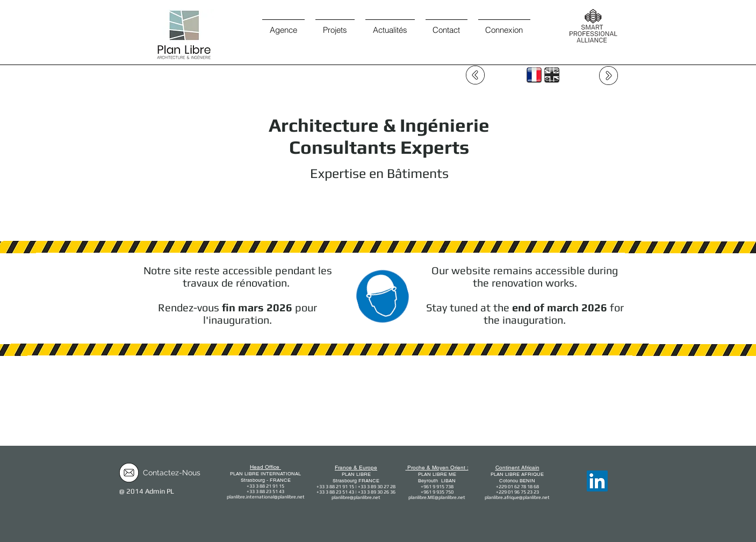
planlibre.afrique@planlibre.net (517, 497)
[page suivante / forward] (609, 76)
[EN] (552, 75)
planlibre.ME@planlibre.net (437, 497)
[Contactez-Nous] (172, 473)
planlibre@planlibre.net (356, 497)
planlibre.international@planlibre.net (266, 497)
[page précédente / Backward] (475, 75)
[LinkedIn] (597, 481)
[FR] (534, 75)
